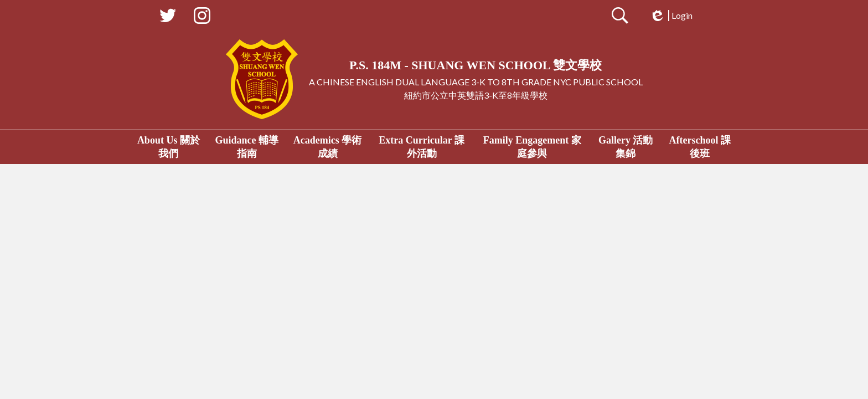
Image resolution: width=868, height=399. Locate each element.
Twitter (168, 18)
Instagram (202, 18)
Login (671, 16)
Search (620, 18)
